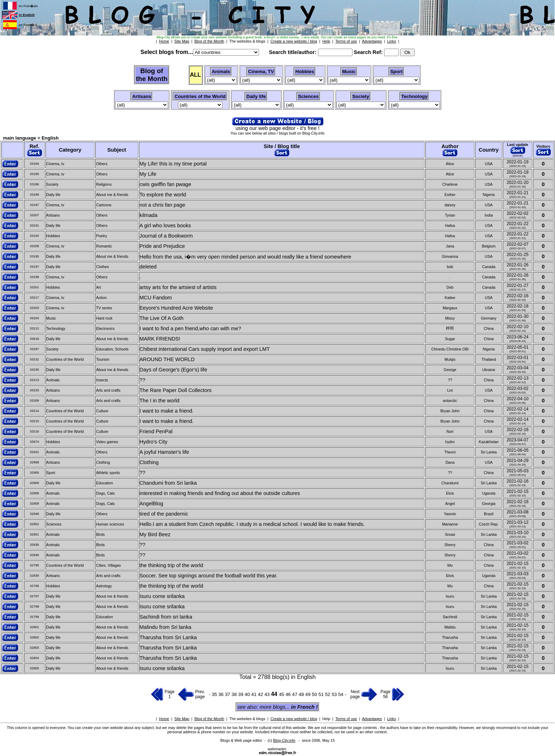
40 (248, 694)
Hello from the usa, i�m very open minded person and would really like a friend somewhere (246, 257)
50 (315, 694)
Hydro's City (154, 442)
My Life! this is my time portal (173, 164)
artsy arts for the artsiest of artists (178, 287)
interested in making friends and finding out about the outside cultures (220, 493)
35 (214, 694)
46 (289, 694)
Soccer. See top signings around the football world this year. (209, 576)
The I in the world (160, 401)
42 (261, 694)
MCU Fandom (156, 298)
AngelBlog (152, 504)
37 (228, 694)
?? (142, 380)
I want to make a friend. (167, 411)
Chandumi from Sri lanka (168, 483)
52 (328, 694)
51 (322, 694)
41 (255, 694)
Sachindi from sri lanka (166, 617)
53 (335, 694)
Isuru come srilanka (162, 596)
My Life (148, 174)
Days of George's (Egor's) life (174, 370)
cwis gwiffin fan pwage (166, 184)
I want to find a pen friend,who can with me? (190, 328)
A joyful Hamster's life (165, 452)
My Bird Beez (155, 534)
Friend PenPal (156, 431)
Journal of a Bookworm (166, 236)
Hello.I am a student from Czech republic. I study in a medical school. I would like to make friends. (252, 524)
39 (241, 694)
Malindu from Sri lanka (166, 627)
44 (275, 694)
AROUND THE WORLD (167, 359)
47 (295, 694)
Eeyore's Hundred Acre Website (176, 308)
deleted (148, 267)
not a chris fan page (163, 205)
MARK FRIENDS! (160, 339)
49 (309, 694)
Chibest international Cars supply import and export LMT (205, 349)
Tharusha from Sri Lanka (168, 637)
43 (268, 694)
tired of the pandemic (164, 514)
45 (282, 694)
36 (222, 694)
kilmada (149, 215)
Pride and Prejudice (162, 246)
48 (302, 694)
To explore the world (163, 195)
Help (326, 719)
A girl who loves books (165, 225)
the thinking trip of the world (171, 565)
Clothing (149, 462)
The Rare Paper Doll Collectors (176, 390)
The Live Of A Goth (162, 318)
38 (235, 694)
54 (342, 694)
